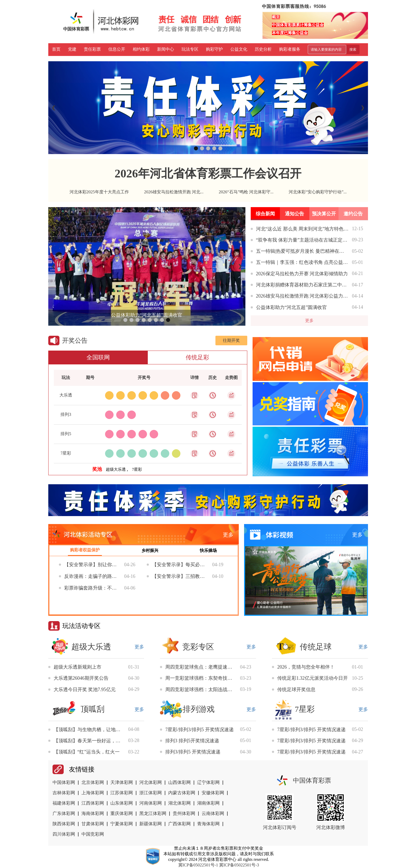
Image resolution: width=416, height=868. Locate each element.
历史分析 (263, 49)
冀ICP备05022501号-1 (198, 865)
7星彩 (305, 709)
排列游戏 (199, 709)
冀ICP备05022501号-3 (239, 865)
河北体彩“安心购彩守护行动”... (318, 192)
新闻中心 (166, 49)
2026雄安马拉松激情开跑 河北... (174, 192)
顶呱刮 (93, 709)
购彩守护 (214, 49)
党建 (72, 49)
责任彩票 (92, 49)
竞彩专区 (198, 647)
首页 (56, 49)
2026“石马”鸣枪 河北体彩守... (246, 192)
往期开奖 (231, 340)
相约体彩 (141, 49)
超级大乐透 (91, 647)
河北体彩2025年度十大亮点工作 (99, 192)
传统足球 (316, 647)
